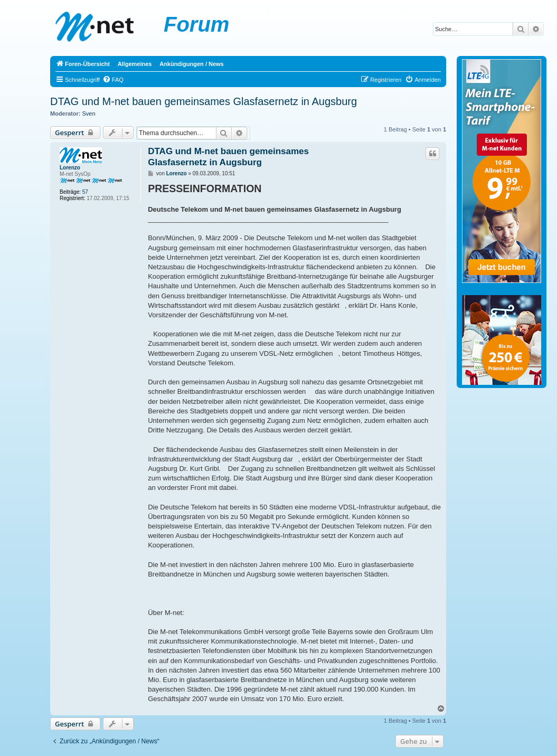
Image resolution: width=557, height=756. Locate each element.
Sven (89, 114)
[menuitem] (113, 80)
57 (85, 192)
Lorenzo (70, 168)
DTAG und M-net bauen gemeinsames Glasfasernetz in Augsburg (204, 101)
